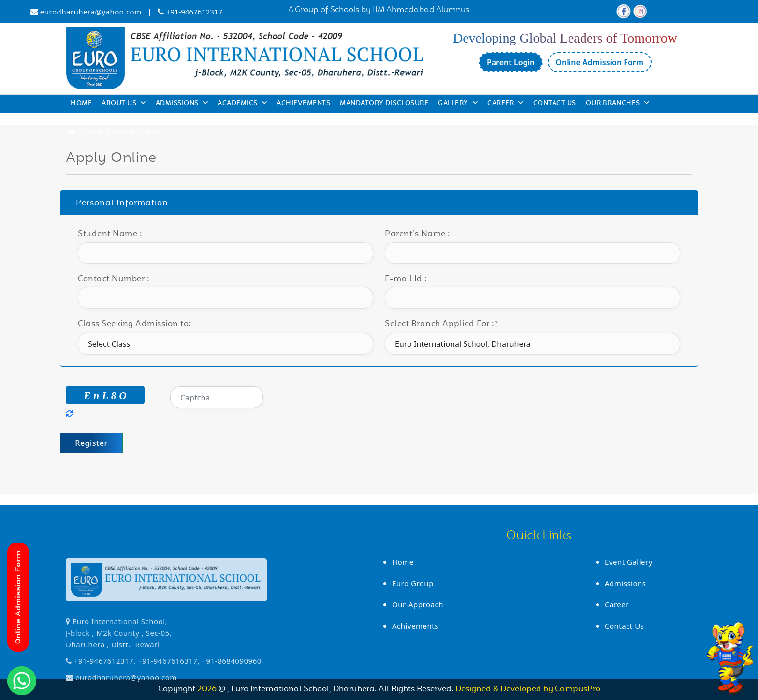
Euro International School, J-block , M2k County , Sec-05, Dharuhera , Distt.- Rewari (119, 679)
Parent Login (511, 62)
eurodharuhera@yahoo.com (91, 12)
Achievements (303, 104)
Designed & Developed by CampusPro (528, 689)
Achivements (415, 626)
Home (81, 104)
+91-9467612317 (194, 12)
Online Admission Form (600, 62)
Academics (242, 104)
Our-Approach (418, 604)
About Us (124, 104)
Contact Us (555, 104)
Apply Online (139, 131)
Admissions (182, 104)
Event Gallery (629, 562)
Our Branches (618, 104)
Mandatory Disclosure (384, 104)
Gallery (458, 104)
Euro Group (413, 583)
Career (505, 104)
